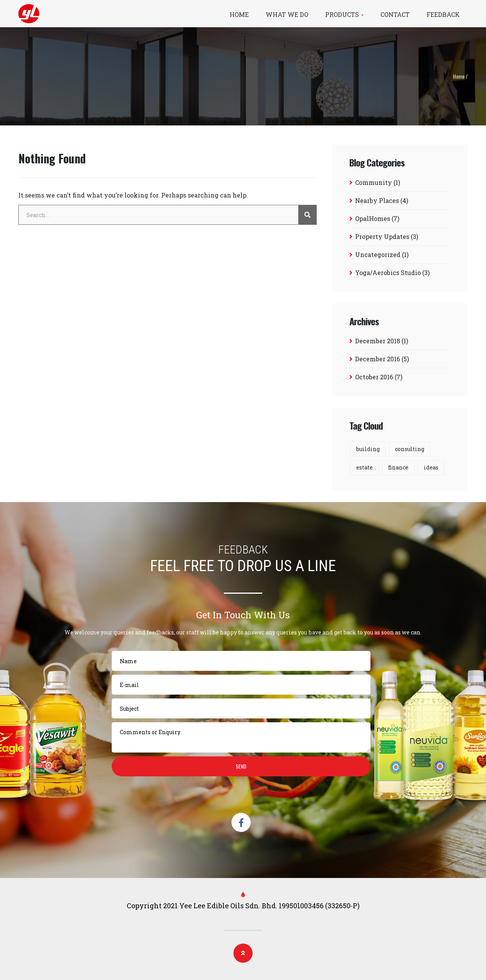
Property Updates (382, 236)
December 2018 (378, 341)
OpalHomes (373, 218)
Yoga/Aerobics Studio (388, 273)
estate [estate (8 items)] (364, 467)
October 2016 (374, 377)
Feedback (443, 14)
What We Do (287, 14)
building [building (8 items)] (368, 449)
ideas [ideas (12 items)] (431, 467)
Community (374, 182)
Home (239, 14)
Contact (395, 14)
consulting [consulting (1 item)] (410, 449)
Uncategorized (378, 254)
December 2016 (378, 359)
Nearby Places (377, 200)
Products (344, 14)
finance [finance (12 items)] (398, 467)
